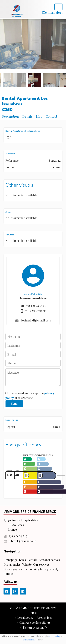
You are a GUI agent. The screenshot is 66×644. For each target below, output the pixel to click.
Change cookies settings (35, 622)
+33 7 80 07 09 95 (36, 311)
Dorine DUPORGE (33, 294)
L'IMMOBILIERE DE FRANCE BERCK (30, 512)
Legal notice (25, 617)
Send (14, 404)
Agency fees (44, 617)
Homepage (17, 11)
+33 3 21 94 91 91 (36, 306)
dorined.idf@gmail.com (36, 320)
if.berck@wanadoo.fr (22, 541)
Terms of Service (30, 640)
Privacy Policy (54, 636)
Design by (35, 627)
